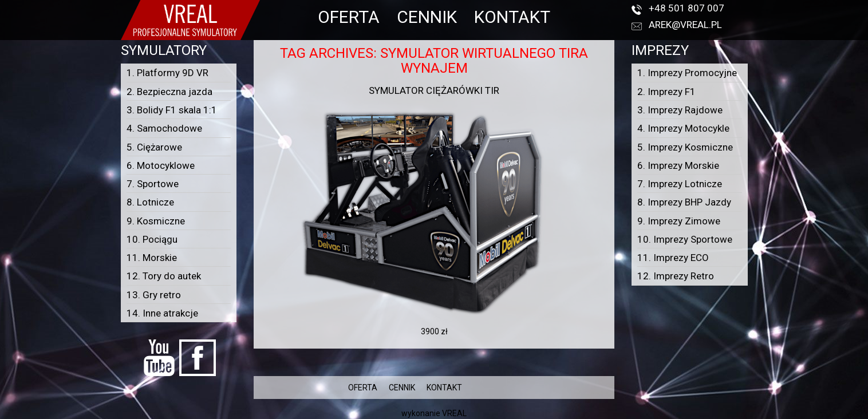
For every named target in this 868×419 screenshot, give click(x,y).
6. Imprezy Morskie (678, 165)
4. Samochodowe (164, 128)
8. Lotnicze (150, 202)
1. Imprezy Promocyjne (687, 73)
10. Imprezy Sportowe (685, 239)
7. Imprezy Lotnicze (680, 184)
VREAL (454, 413)
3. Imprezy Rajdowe (680, 110)
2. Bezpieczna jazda (169, 92)
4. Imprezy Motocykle (683, 128)
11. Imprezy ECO (673, 258)
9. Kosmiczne (156, 221)
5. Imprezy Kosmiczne (685, 147)
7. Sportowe (153, 184)
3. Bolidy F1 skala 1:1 (172, 110)
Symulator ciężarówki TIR (434, 90)
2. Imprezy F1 (666, 92)
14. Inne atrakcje (162, 313)
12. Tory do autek (164, 276)
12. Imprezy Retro (676, 276)
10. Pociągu (152, 239)
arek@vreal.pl (685, 25)
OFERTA (349, 17)
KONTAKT (512, 17)
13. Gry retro (154, 295)
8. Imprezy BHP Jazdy (684, 202)
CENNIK (427, 17)
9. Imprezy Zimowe (679, 221)
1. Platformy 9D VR (167, 73)
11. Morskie (152, 258)
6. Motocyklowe (161, 165)
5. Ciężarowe (154, 147)
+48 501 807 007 (686, 8)
